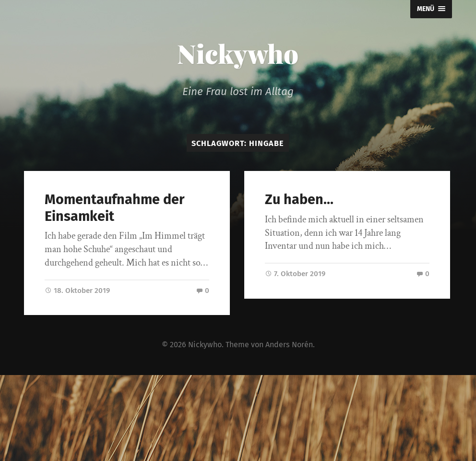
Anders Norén (289, 345)
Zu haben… (299, 200)
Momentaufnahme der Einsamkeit (115, 208)
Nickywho (238, 53)
